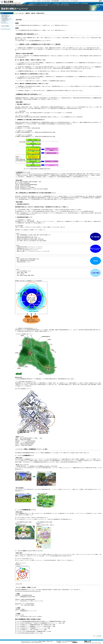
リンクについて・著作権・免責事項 (39, 641)
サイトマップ (5, 23)
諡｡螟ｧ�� (62, 1)
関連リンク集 (50, 641)
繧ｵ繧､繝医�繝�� (46, 1)
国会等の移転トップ (6, 15)
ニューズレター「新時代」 (43, 5)
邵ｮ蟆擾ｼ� (67, 1)
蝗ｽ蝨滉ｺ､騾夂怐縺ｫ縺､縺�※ (45, 3)
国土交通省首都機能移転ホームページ (37, 41)
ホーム (2, 5)
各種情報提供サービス (32, 5)
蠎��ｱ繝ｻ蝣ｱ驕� (65, 3)
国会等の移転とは (6, 16)
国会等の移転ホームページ (21, 5)
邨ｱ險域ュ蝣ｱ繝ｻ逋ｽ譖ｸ (75, 3)
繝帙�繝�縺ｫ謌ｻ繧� (34, 3)
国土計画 (13, 5)
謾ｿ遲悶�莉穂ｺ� (56, 3)
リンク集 (4, 22)
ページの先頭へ (98, 636)
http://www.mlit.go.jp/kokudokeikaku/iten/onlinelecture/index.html (28, 591)
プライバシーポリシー (25, 641)
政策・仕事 (7, 5)
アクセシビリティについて (6, 29)
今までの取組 (5, 18)
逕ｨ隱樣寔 (39, 1)
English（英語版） (6, 26)
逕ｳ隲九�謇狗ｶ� (84, 3)
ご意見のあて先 (5, 20)
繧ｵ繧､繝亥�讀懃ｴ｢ (75, 1)
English (34, 1)
